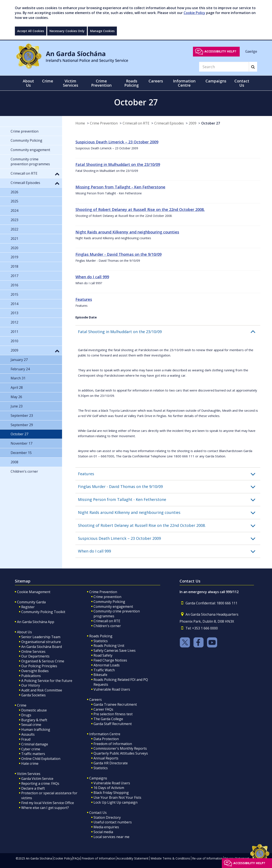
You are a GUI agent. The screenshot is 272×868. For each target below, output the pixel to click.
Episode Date (86, 317)
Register (28, 607)
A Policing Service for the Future (47, 681)
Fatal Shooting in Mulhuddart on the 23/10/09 (118, 164)
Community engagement (113, 606)
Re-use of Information (207, 858)
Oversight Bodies (35, 671)
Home (80, 123)
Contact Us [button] (242, 83)
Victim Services (29, 774)
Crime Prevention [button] (101, 83)
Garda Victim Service (37, 779)
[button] (169, 332)
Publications (31, 676)
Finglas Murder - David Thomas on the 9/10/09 (118, 254)
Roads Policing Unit (109, 646)
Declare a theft (33, 788)
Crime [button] (48, 81)
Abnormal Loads (107, 665)
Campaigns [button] (216, 81)
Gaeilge (251, 51)
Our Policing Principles (39, 666)
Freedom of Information (113, 744)
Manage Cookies (102, 31)
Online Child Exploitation (41, 759)
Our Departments (35, 656)
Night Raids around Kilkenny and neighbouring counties (127, 232)
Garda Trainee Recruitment (115, 704)
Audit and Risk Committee (42, 690)
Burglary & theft (34, 720)
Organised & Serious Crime (43, 661)
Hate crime (30, 763)
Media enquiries (106, 827)
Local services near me (111, 837)
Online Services (33, 652)
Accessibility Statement (133, 858)
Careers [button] (156, 81)
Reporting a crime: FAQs (40, 783)
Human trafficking (36, 729)
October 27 (211, 123)
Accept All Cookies (31, 31)
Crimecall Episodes (169, 123)
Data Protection (106, 739)
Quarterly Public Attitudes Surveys (121, 753)
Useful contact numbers (113, 822)
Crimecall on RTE (136, 123)
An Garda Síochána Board (42, 647)
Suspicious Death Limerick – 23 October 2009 (117, 142)
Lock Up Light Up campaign (115, 802)
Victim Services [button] (71, 83)
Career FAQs (103, 709)
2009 (193, 123)
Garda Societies (33, 695)
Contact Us (98, 813)
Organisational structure (41, 642)
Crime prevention (107, 597)
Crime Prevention (104, 123)
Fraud (26, 739)
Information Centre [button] (184, 83)
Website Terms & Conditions (170, 858)
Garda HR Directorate (111, 763)
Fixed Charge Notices (110, 660)
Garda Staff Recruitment (113, 724)
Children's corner (107, 626)
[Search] (224, 67)
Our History (31, 685)
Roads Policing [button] (132, 83)
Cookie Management (34, 592)
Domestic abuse (34, 710)
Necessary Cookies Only (67, 31)
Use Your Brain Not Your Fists (117, 797)
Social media (103, 832)
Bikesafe (100, 675)
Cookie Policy (194, 13)
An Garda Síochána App (36, 622)
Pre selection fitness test (113, 714)
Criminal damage (35, 744)
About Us (24, 632)
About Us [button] (28, 83)
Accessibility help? (220, 51)
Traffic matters (33, 754)
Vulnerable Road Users (112, 689)
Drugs (26, 715)
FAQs (77, 858)
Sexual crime (31, 725)
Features (84, 299)
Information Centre (105, 734)
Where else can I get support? (45, 808)
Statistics (101, 641)
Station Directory (107, 817)
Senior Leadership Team (41, 637)
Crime (22, 705)
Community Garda (31, 602)
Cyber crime (31, 749)
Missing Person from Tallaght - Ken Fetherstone (120, 187)
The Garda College (108, 719)
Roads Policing (101, 636)
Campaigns (98, 778)
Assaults (28, 734)
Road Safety (103, 655)
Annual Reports (106, 758)
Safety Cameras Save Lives (115, 650)
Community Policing (109, 602)
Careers (96, 700)
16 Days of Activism (109, 788)
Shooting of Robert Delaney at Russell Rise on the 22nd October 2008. (140, 209)
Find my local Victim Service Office (48, 803)
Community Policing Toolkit (43, 612)
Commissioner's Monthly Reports (120, 748)
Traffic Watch (104, 670)
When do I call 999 (92, 277)
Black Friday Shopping (111, 793)
